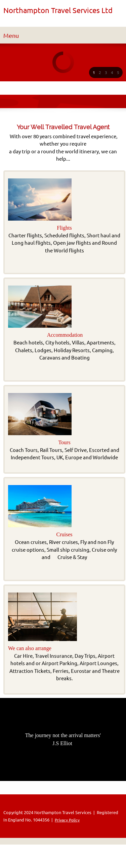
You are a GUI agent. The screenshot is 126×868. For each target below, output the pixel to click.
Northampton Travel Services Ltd (58, 10)
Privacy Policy (67, 820)
